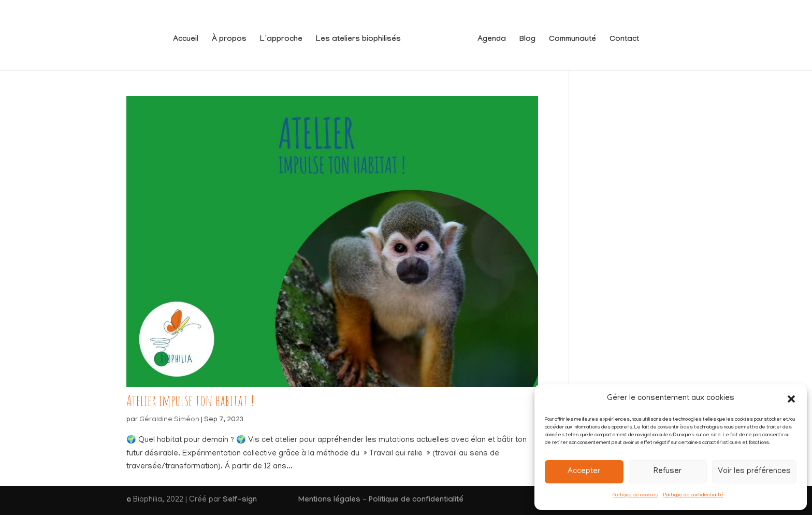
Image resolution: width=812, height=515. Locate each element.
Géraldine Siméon (169, 420)
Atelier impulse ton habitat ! (190, 400)
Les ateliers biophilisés (363, 36)
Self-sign (240, 500)
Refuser (668, 471)
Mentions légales (329, 500)
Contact (620, 36)
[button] (791, 399)
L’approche (285, 36)
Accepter (584, 471)
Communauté (568, 36)
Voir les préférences (754, 471)
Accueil (190, 36)
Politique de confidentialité (693, 496)
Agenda (488, 36)
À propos (233, 36)
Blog (523, 36)
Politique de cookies (635, 496)
